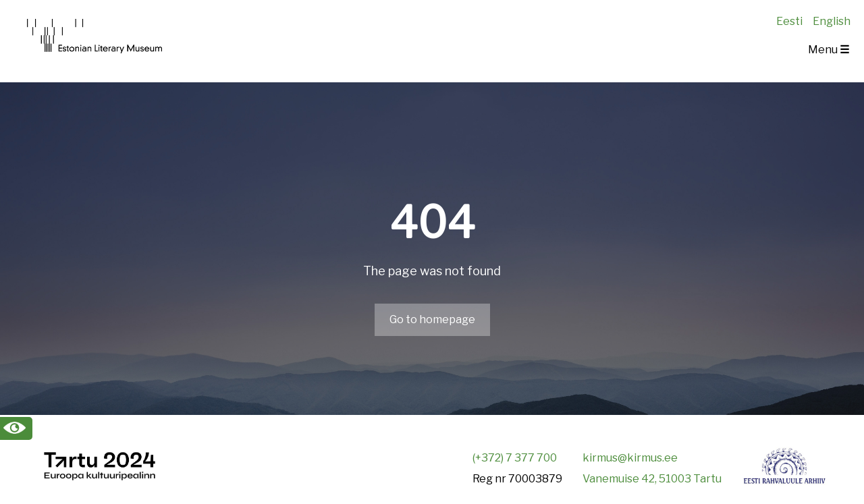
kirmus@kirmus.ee (630, 458)
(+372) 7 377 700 (515, 458)
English (832, 21)
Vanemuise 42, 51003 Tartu (652, 479)
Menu (829, 50)
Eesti (789, 21)
